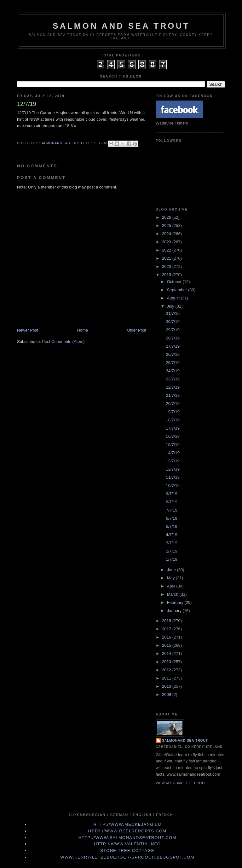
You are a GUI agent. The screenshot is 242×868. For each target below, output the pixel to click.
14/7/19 (173, 453)
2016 (167, 637)
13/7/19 (173, 461)
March (173, 594)
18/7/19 (173, 420)
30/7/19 (173, 322)
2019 (167, 275)
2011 (167, 678)
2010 (167, 686)
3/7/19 (171, 543)
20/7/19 (173, 404)
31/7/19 (173, 313)
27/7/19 (173, 346)
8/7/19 (171, 502)
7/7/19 (171, 510)
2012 (167, 670)
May (171, 578)
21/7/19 (173, 395)
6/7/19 (171, 518)
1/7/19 (171, 559)
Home (83, 330)
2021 (167, 258)
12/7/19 (173, 469)
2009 (167, 694)
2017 (167, 629)
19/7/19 (173, 412)
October (175, 282)
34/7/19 (173, 371)
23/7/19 (173, 379)
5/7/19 (171, 527)
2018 (167, 621)
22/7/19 (173, 387)
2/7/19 (171, 551)
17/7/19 (173, 428)
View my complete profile (183, 783)
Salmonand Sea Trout (185, 741)
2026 (167, 217)
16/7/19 (173, 436)
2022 (167, 250)
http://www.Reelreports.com (127, 831)
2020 (167, 266)
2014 (167, 654)
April (172, 586)
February (176, 602)
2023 (167, 242)
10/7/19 (173, 486)
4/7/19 (171, 535)
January (175, 611)
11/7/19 (173, 477)
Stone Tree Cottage (127, 851)
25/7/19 (173, 363)
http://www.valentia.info (127, 844)
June (172, 570)
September (178, 290)
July (171, 306)
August (174, 298)
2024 (167, 234)
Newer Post (28, 330)
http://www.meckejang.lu (127, 824)
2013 (167, 662)
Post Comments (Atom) (63, 341)
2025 (167, 226)
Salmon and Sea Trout (121, 26)
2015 (167, 645)
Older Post (137, 330)
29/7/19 (173, 330)
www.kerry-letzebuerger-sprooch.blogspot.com (127, 857)
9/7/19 (171, 494)
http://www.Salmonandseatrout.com (127, 838)
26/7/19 (173, 354)
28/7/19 (173, 338)
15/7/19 (173, 445)
